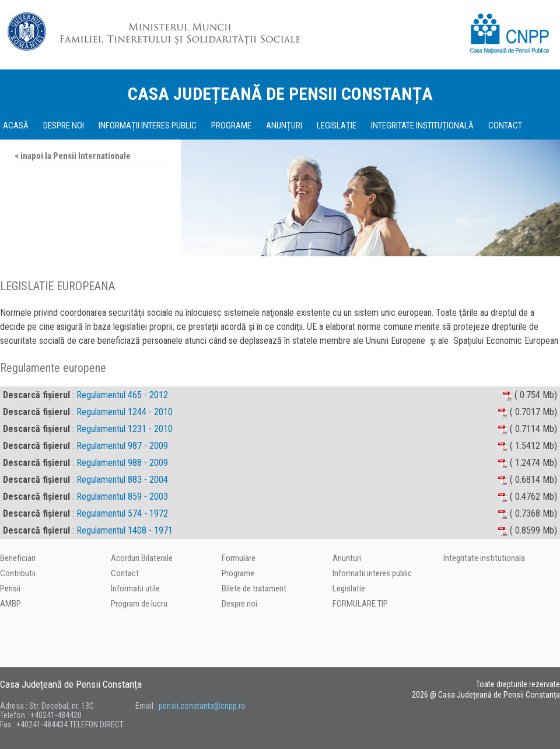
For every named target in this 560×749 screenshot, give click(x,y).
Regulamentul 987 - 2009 (122, 446)
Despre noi (239, 604)
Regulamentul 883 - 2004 (122, 480)
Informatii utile (135, 588)
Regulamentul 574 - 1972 (122, 513)
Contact (125, 573)
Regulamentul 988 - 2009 (122, 463)
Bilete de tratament (254, 588)
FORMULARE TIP (360, 604)
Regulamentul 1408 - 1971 (125, 530)
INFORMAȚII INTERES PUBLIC (148, 126)
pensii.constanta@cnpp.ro (202, 706)
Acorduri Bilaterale (142, 558)
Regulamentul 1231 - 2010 (125, 429)
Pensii (10, 588)
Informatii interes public (372, 573)
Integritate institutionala (484, 558)
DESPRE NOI (64, 126)
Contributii (18, 573)
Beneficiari (18, 558)
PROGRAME (231, 126)
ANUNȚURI (284, 126)
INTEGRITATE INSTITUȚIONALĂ (422, 126)
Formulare (239, 558)
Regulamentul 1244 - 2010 (125, 412)
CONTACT (505, 126)
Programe (238, 573)
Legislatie (349, 588)
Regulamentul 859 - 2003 (122, 497)
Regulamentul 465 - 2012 (122, 395)
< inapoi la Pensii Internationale (73, 156)
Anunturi (347, 558)
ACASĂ (16, 126)
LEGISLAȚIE (337, 126)
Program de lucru (139, 604)
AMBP (10, 604)
